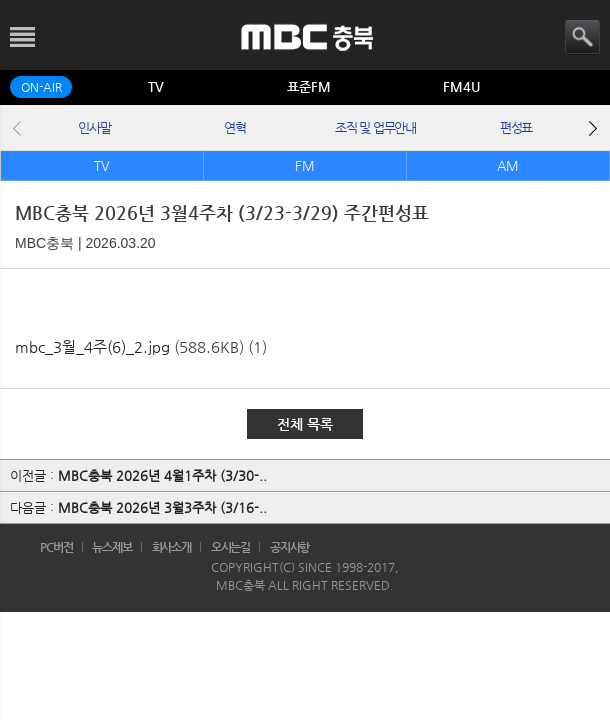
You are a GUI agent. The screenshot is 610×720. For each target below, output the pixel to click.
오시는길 (231, 547)
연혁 (234, 127)
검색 (582, 37)
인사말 (94, 127)
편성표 (516, 127)
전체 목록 (305, 424)
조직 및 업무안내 (375, 127)
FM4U (461, 86)
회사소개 (172, 547)
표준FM (309, 86)
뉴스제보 (112, 547)
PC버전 (56, 547)
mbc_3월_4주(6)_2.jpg (92, 346)
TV (156, 86)
